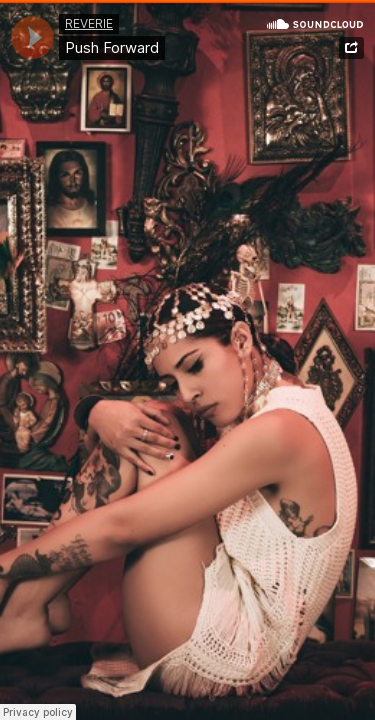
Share (351, 48)
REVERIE (89, 23)
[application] (32, 37)
